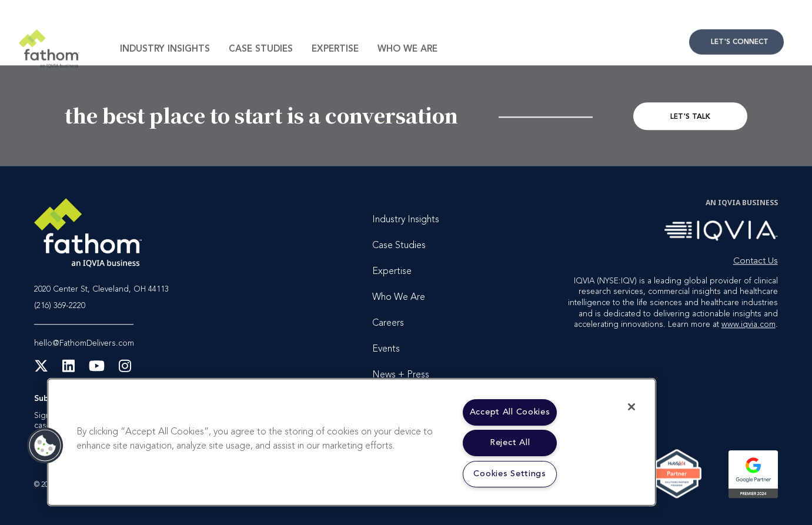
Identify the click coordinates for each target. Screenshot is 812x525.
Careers (388, 324)
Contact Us (736, 59)
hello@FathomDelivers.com (84, 344)
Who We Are (407, 66)
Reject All (510, 443)
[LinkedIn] (68, 369)
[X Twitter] (41, 369)
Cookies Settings (510, 474)
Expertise (335, 66)
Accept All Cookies (510, 412)
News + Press (401, 376)
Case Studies (261, 66)
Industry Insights (165, 66)
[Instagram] (125, 369)
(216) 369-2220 (60, 307)
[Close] (631, 407)
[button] (45, 446)
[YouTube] (97, 369)
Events (386, 350)
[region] (352, 442)
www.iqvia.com (748, 325)
